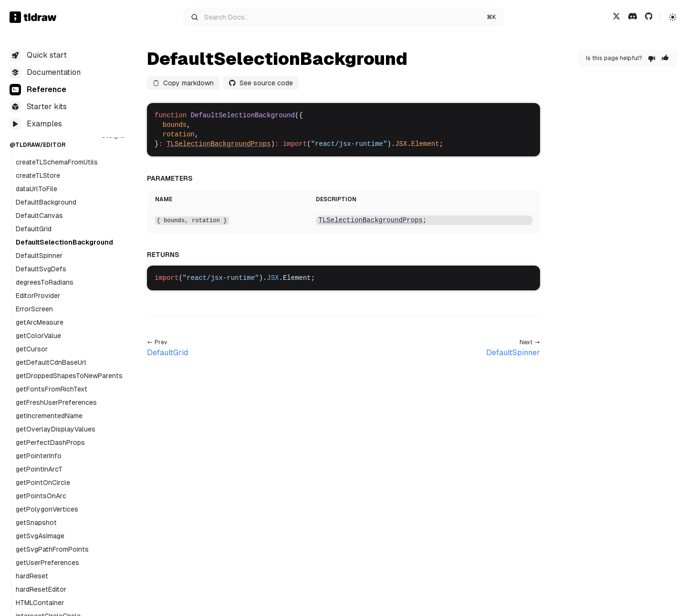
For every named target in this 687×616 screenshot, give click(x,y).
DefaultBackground (46, 202)
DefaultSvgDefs (41, 269)
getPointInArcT (39, 469)
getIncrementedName (49, 416)
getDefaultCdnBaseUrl (51, 362)
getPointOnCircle (43, 483)
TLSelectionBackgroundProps (219, 144)
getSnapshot (36, 523)
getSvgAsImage (40, 536)
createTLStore (38, 175)
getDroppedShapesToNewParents (69, 376)
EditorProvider (38, 296)
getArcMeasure (40, 322)
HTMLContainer (40, 603)
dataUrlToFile (36, 189)
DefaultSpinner (39, 256)
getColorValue (38, 336)
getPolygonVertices (47, 509)
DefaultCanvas (39, 216)
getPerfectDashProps (50, 442)
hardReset (32, 576)
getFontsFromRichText (52, 389)
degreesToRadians (45, 282)
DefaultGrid (34, 229)
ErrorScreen (34, 309)
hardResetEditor (41, 589)
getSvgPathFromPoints (52, 549)
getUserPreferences (47, 563)
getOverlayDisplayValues (56, 429)
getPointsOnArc (41, 496)
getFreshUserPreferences (56, 402)
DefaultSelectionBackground (64, 242)
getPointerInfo (39, 456)
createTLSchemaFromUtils (57, 162)
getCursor (32, 349)
